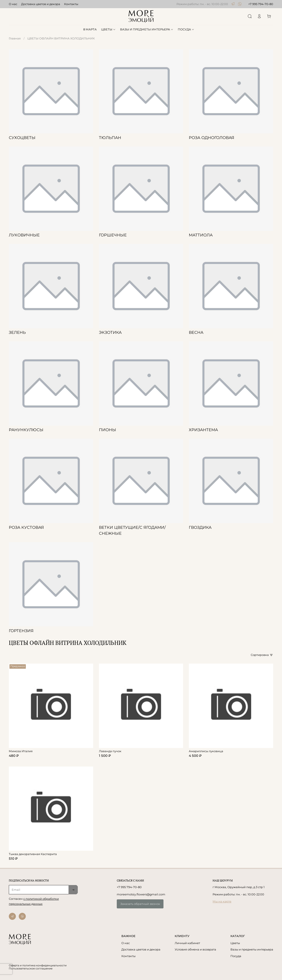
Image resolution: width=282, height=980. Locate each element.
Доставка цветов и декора (41, 4)
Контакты (71, 4)
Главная (15, 38)
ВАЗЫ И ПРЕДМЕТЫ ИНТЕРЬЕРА (147, 29)
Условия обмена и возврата (195, 949)
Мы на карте (222, 901)
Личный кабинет (187, 943)
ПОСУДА (186, 29)
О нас (13, 4)
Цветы (235, 943)
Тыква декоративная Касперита (33, 854)
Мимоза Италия (21, 751)
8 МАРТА (90, 29)
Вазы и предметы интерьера (252, 949)
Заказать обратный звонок (140, 904)
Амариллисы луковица (206, 751)
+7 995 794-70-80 (261, 4)
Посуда (236, 956)
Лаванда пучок (110, 751)
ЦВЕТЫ (109, 29)
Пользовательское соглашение (31, 969)
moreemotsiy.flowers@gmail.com (141, 894)
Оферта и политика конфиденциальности (38, 965)
